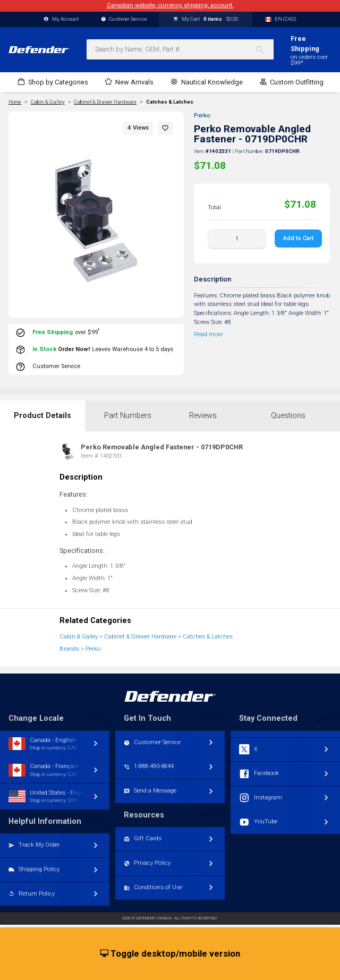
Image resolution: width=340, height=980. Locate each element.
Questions (288, 416)
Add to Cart (298, 238)
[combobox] (180, 49)
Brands (69, 649)
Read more (208, 334)
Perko (202, 116)
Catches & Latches (170, 102)
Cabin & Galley (79, 637)
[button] (165, 128)
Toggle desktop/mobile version (170, 954)
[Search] (264, 49)
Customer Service (124, 19)
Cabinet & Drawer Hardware (140, 637)
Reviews (203, 416)
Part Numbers (128, 416)
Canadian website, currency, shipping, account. (170, 6)
